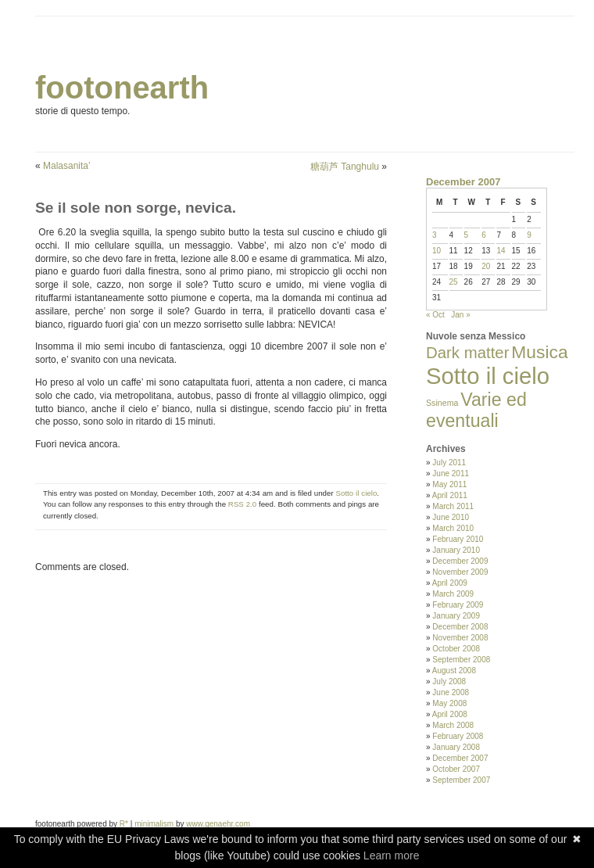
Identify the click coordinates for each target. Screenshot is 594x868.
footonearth (122, 88)
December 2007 (460, 758)
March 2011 (453, 506)
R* (124, 824)
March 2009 (453, 594)
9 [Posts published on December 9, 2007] (529, 235)
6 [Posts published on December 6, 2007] (484, 235)
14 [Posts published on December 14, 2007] (501, 251)
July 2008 (449, 681)
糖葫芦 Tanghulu (345, 167)
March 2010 (453, 528)
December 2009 (460, 561)
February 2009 (458, 605)
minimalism (154, 824)
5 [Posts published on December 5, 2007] (467, 235)
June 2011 (451, 473)
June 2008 (451, 692)
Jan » (460, 315)
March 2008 (453, 725)
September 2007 (461, 780)
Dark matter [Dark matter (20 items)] (468, 353)
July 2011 (449, 463)
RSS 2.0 (242, 504)
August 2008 (454, 671)
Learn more (392, 855)
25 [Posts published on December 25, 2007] (454, 282)
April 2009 (450, 583)
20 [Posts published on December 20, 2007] (486, 266)
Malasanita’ (67, 166)
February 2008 (458, 736)
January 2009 (456, 616)
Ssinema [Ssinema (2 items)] (442, 403)
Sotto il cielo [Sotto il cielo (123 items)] (488, 376)
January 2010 (456, 550)
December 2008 (460, 627)
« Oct (435, 315)
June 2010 (451, 517)
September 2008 (461, 660)
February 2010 (458, 539)
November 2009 (460, 572)
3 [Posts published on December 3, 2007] (435, 235)
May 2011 (449, 484)
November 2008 (460, 638)
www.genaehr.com (218, 824)
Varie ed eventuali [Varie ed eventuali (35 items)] (476, 410)
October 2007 (456, 769)
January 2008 (456, 747)
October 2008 (456, 649)
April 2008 (450, 714)
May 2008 (449, 703)
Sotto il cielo (357, 493)
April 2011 (450, 495)
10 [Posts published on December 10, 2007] (437, 251)
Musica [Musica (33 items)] (539, 352)
